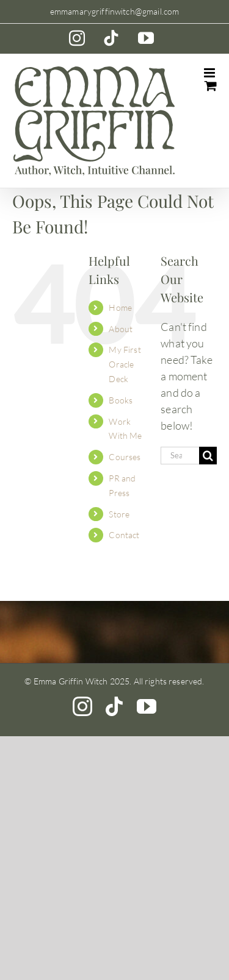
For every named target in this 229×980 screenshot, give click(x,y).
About (121, 329)
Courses (125, 457)
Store (119, 514)
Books (121, 400)
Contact (124, 535)
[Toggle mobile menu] (210, 73)
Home (120, 307)
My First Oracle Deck (125, 364)
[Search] (208, 456)
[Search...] (180, 456)
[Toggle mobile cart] (211, 86)
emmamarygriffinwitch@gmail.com (115, 11)
